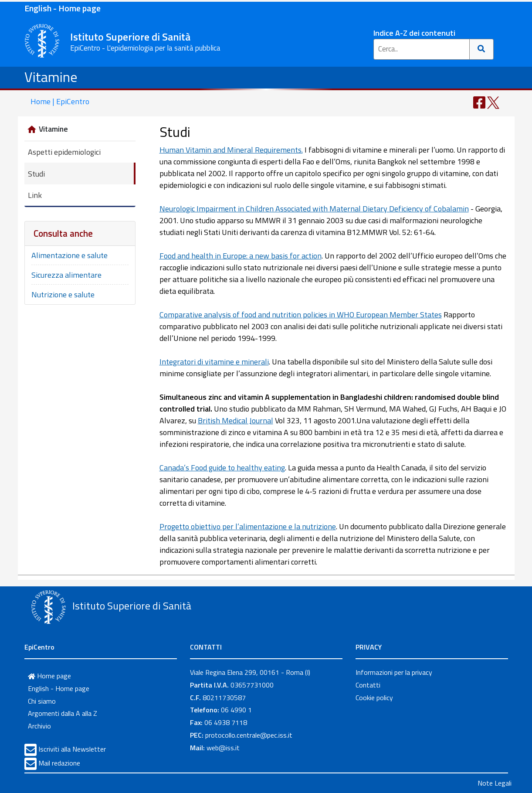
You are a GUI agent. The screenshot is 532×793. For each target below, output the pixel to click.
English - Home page (63, 8)
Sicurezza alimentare (66, 275)
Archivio (39, 726)
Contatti (368, 685)
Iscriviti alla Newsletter (72, 749)
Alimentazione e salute (69, 255)
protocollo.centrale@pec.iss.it (249, 735)
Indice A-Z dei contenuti (414, 33)
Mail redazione (59, 763)
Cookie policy (374, 698)
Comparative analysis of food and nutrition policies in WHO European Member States (301, 315)
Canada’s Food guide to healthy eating (222, 468)
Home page (49, 676)
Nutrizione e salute (63, 294)
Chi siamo (42, 701)
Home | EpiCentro (60, 101)
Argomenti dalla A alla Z (63, 713)
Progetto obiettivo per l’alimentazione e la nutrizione (248, 526)
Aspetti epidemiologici (64, 152)
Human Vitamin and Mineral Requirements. (231, 150)
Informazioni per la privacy (394, 672)
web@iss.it (223, 748)
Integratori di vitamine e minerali (214, 362)
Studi (36, 174)
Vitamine (51, 77)
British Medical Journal (236, 420)
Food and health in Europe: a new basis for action (241, 256)
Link (35, 195)
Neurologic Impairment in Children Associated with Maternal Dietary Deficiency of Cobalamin (314, 209)
